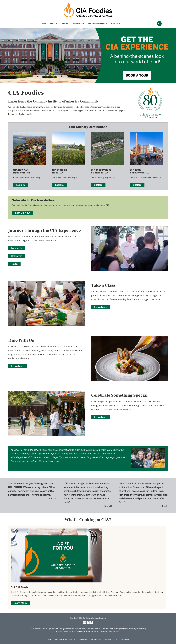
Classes (65, 23)
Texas (14, 264)
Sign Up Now (22, 213)
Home (44, 23)
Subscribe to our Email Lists (65, 639)
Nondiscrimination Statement (117, 639)
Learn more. (54, 461)
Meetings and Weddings (97, 23)
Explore (20, 185)
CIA (50, 639)
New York (16, 248)
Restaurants (78, 23)
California (17, 256)
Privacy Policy (97, 639)
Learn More (101, 307)
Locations (53, 23)
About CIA (115, 23)
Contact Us (84, 639)
